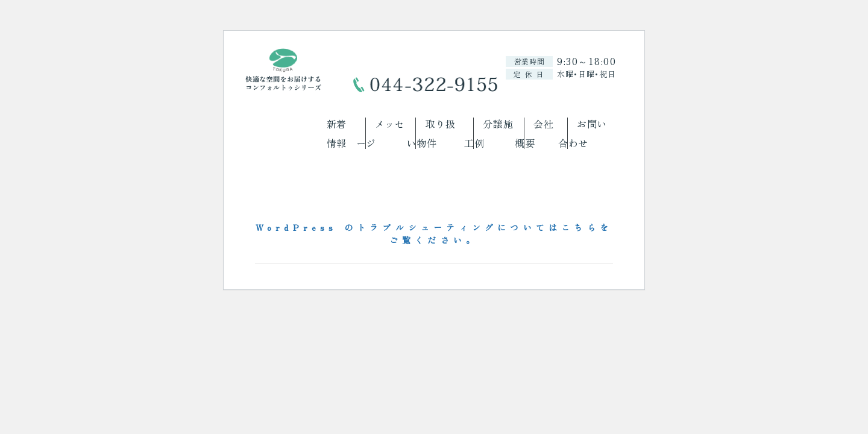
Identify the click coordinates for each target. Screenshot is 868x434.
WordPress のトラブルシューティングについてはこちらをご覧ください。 (434, 234)
